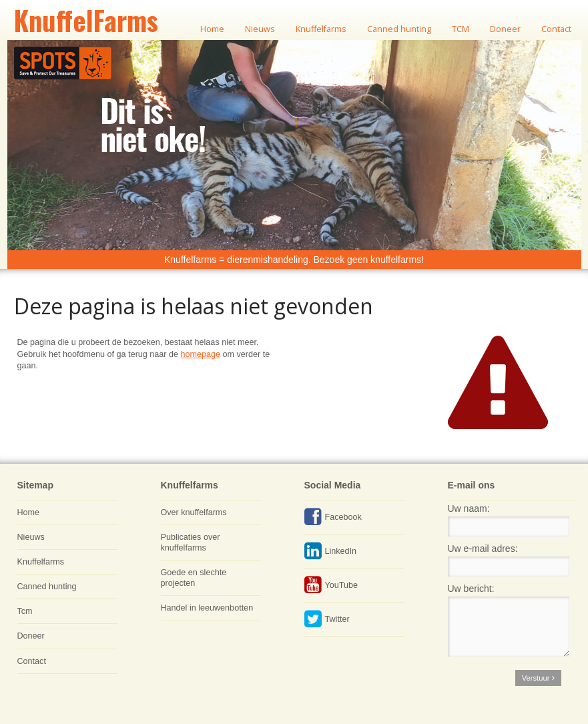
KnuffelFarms (86, 20)
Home (29, 512)
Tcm (25, 611)
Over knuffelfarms (194, 512)
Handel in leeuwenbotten (207, 608)
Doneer (31, 636)
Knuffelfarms (41, 562)
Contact (32, 661)
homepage (201, 354)
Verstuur (538, 678)
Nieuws (31, 537)
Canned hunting (47, 587)
